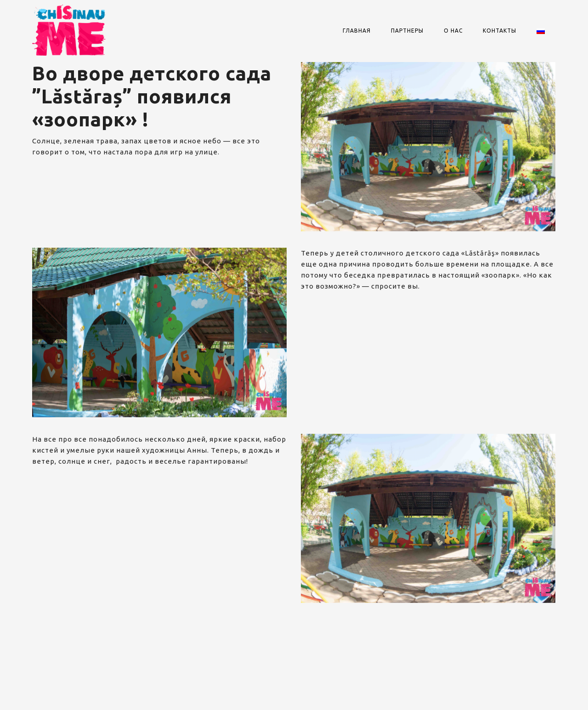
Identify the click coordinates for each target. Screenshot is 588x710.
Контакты (500, 31)
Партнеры (407, 31)
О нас (453, 31)
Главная (357, 31)
